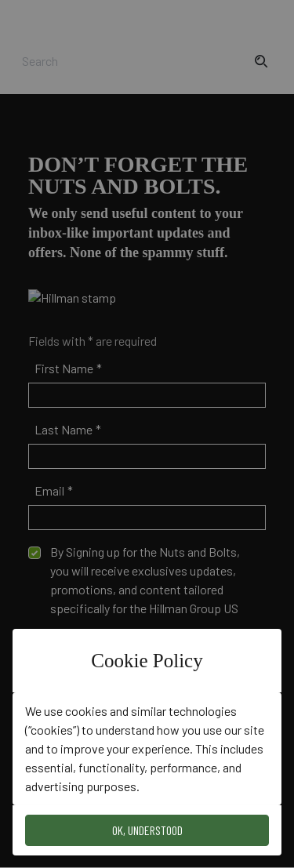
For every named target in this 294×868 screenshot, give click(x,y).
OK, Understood (147, 830)
